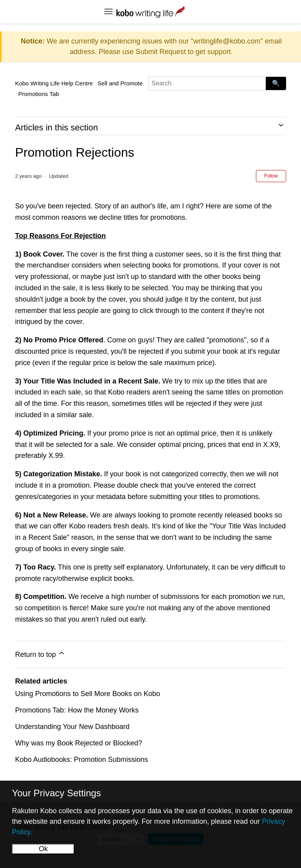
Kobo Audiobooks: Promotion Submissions (81, 759)
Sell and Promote (120, 83)
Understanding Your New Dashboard (72, 727)
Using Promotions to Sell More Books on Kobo (87, 694)
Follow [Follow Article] (271, 176)
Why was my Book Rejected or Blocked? (78, 743)
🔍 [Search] (276, 83)
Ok (43, 849)
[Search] (207, 83)
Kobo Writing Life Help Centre (54, 83)
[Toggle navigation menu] (109, 12)
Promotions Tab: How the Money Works (77, 710)
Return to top (40, 654)
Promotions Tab (38, 94)
